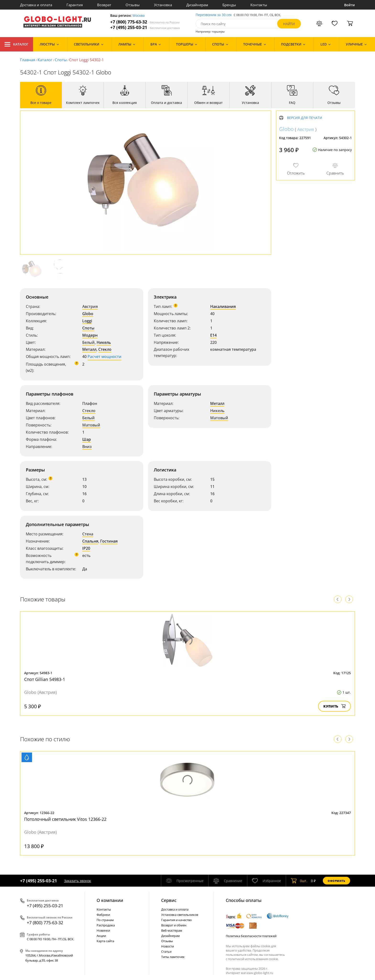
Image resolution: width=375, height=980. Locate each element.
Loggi (87, 321)
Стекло (105, 349)
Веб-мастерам (172, 930)
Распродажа (106, 925)
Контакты (259, 5)
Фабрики (103, 915)
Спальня (90, 541)
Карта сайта (105, 941)
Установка (163, 5)
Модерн (90, 335)
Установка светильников (180, 915)
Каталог (17, 44)
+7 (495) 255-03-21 (145, 27)
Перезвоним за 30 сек (214, 15)
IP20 (86, 548)
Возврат (104, 5)
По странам (105, 920)
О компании (110, 900)
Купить (334, 706)
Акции (101, 936)
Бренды (229, 5)
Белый (88, 342)
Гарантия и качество (176, 920)
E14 (213, 335)
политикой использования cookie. (253, 959)
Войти (350, 5)
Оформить (336, 881)
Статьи (166, 952)
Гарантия (75, 5)
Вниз (87, 447)
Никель (104, 342)
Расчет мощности (105, 357)
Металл (89, 349)
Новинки (103, 930)
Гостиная (109, 541)
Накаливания (223, 306)
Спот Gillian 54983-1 (45, 679)
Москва (139, 16)
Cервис (169, 900)
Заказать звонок (77, 881)
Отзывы (133, 5)
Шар (87, 439)
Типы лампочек (173, 957)
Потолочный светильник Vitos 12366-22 (65, 819)
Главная (28, 60)
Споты (61, 60)
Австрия (90, 306)
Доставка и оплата (36, 5)
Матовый (91, 425)
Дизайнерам (197, 5)
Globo (88, 314)
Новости (168, 946)
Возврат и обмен (174, 925)
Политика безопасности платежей (251, 936)
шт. (299, 881)
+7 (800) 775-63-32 (145, 22)
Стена (88, 534)
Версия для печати (305, 118)
